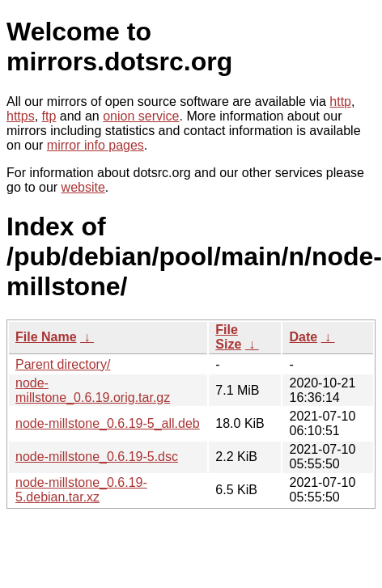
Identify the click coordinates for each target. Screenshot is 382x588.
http (340, 102)
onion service (141, 116)
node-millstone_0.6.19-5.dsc (97, 457)
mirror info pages (95, 145)
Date (303, 337)
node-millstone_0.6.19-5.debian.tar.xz (81, 490)
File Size (228, 337)
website (83, 187)
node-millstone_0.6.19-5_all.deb (108, 423)
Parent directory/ (63, 364)
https (21, 116)
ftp (49, 116)
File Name (46, 337)
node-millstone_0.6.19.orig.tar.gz (93, 390)
